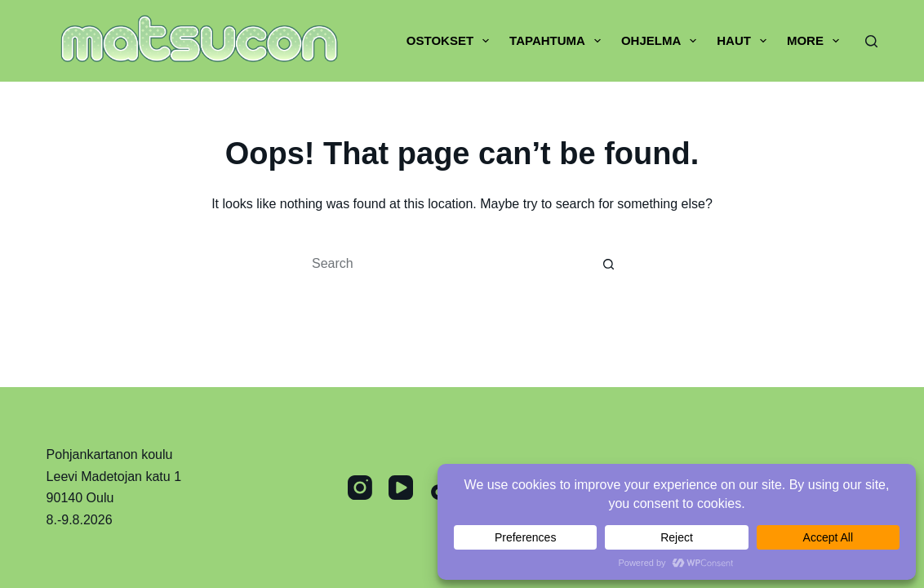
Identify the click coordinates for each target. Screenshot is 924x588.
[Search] (871, 41)
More (816, 41)
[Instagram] (360, 488)
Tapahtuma (558, 41)
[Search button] (609, 264)
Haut (745, 41)
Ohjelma (662, 41)
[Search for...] (446, 264)
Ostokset (451, 41)
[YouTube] (401, 488)
